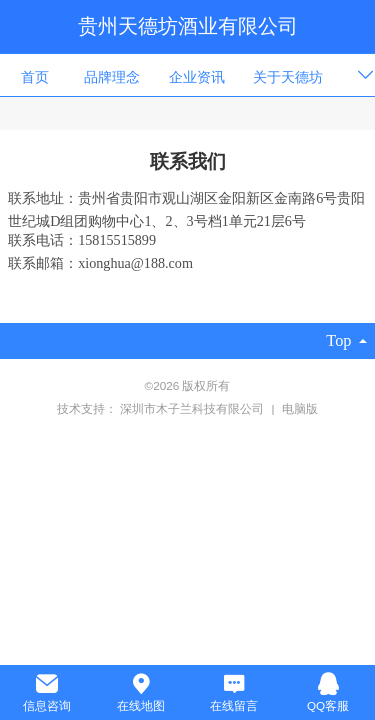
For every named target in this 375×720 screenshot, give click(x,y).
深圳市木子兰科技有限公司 (193, 408)
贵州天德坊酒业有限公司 (188, 26)
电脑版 (300, 408)
